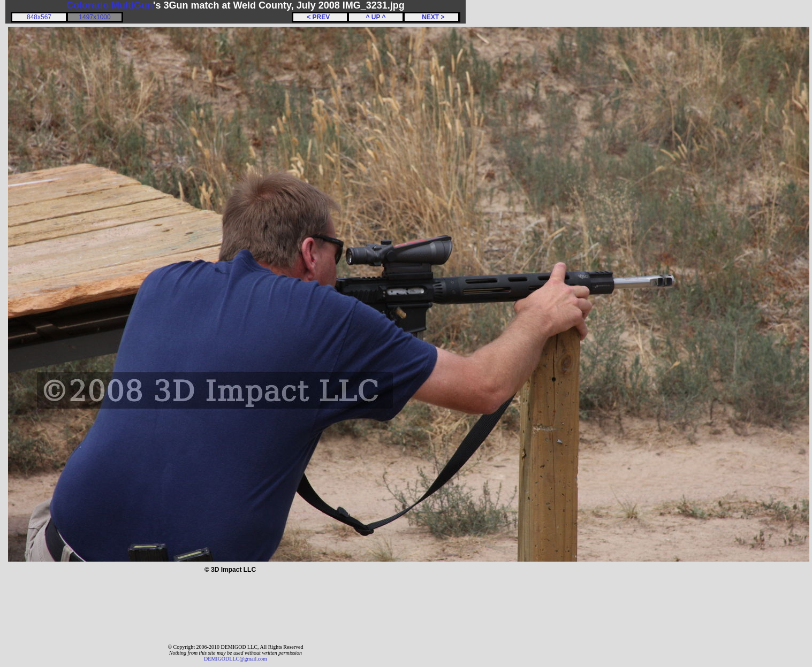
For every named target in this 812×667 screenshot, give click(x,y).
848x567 (39, 17)
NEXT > (431, 17)
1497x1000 (94, 17)
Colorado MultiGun (110, 5)
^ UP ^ (375, 17)
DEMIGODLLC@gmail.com (236, 659)
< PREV (320, 17)
